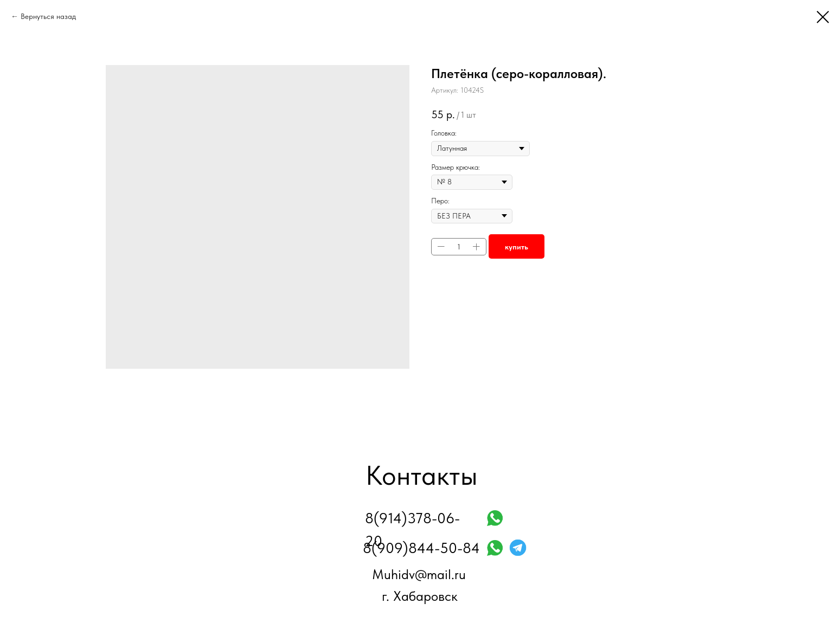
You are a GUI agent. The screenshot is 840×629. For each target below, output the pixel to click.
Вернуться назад (48, 16)
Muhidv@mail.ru (419, 574)
